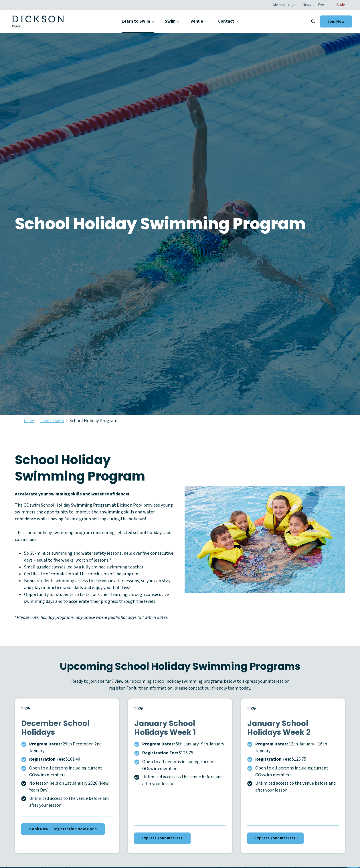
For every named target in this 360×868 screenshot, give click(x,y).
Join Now (336, 21)
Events (323, 5)
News (307, 5)
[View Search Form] (313, 21)
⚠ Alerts (342, 5)
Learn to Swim (56, 421)
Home (30, 421)
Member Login (284, 5)
